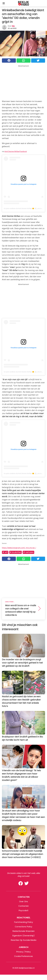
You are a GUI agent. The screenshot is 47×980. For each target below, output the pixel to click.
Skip (13, 26)
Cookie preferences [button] (23, 956)
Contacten (23, 906)
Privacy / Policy (23, 952)
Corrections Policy (23, 927)
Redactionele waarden (24, 931)
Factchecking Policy (24, 922)
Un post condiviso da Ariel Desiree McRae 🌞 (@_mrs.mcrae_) (25, 208)
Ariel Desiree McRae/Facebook (16, 151)
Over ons (23, 901)
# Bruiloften (16, 552)
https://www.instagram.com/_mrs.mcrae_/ (19, 548)
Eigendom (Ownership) (23, 936)
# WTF (5, 552)
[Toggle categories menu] (4, 3)
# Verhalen (28, 552)
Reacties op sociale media (24, 940)
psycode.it (23, 910)
